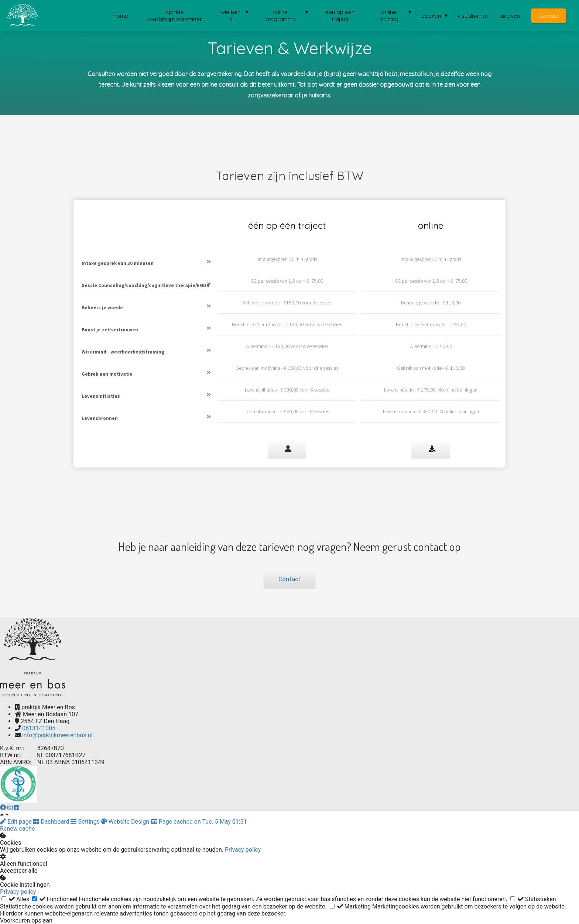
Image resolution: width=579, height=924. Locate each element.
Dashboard (52, 822)
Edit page (17, 822)
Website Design (126, 822)
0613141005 (39, 728)
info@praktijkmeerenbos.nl (57, 735)
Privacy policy (243, 850)
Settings (86, 822)
